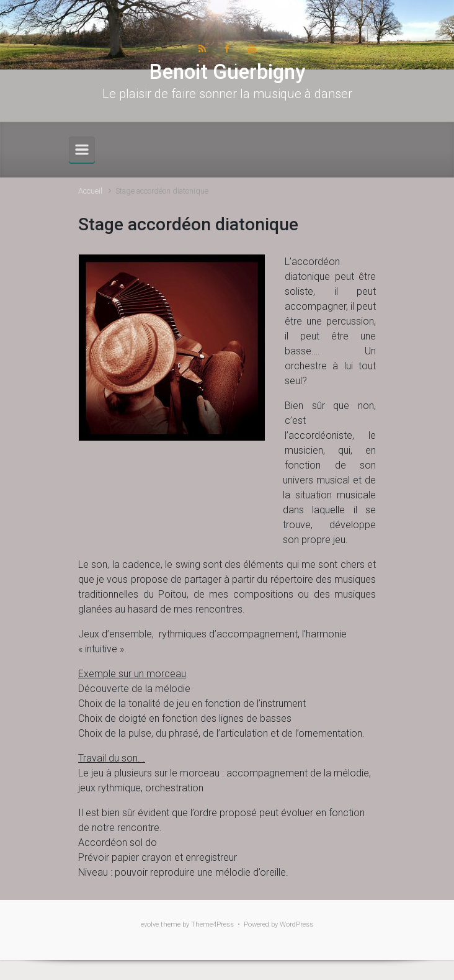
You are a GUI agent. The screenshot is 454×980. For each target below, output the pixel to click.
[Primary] (82, 150)
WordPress (296, 924)
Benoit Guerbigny (227, 72)
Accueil (90, 191)
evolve (150, 924)
